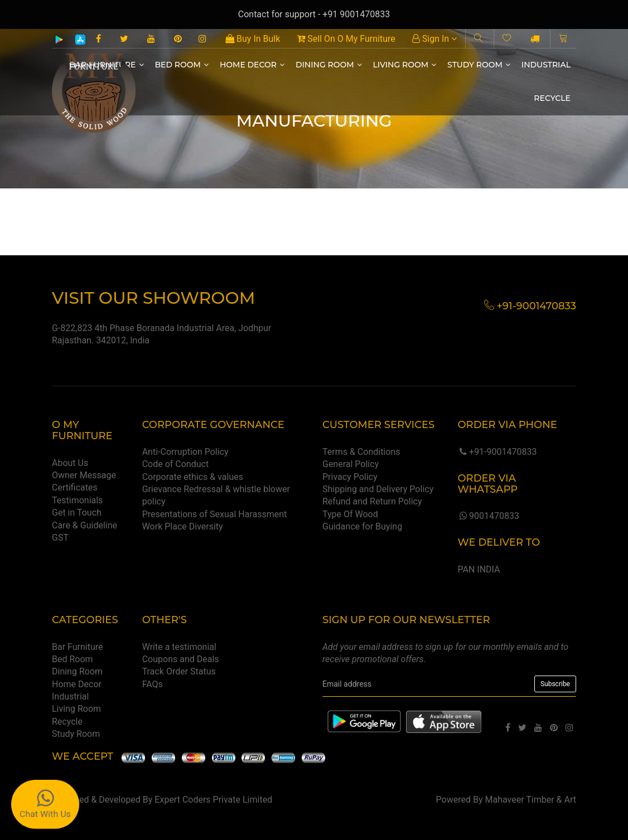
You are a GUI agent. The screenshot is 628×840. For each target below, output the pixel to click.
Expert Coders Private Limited (213, 800)
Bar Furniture (78, 647)
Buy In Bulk (253, 39)
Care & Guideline (84, 525)
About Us (70, 463)
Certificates (75, 487)
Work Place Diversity (183, 526)
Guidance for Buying (362, 526)
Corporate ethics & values (193, 477)
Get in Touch (77, 513)
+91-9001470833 (497, 452)
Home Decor (252, 65)
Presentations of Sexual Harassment (215, 514)
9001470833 (488, 516)
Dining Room (329, 65)
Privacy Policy (350, 477)
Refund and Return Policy (372, 501)
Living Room (405, 65)
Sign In (434, 39)
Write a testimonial (179, 647)
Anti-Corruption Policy (185, 452)
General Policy (351, 464)
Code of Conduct (176, 464)
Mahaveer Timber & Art (531, 800)
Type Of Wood (350, 514)
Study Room (479, 65)
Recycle (552, 98)
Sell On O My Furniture (346, 39)
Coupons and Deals (181, 659)
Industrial (546, 65)
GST (60, 538)
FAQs (153, 684)
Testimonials (77, 500)
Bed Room (182, 65)
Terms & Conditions (361, 452)
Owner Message (84, 475)
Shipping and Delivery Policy (378, 489)
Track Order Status (179, 671)
